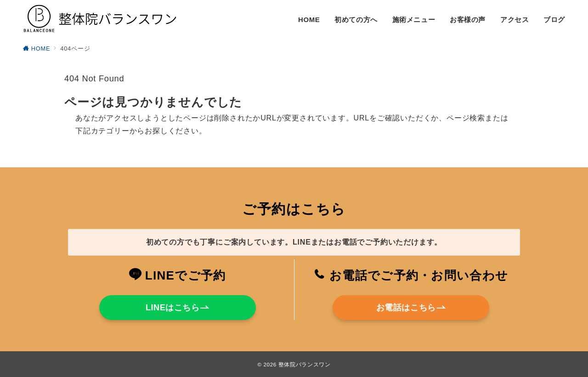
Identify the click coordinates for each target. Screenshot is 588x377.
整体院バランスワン (305, 364)
